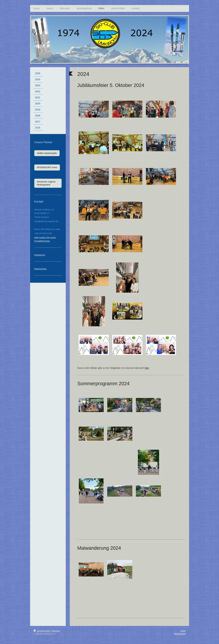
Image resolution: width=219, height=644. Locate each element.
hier (147, 368)
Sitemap (56, 631)
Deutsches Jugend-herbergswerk (47, 183)
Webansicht (180, 634)
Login (183, 631)
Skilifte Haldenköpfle (47, 153)
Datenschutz (40, 269)
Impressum (40, 255)
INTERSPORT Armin (47, 167)
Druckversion (42, 631)
